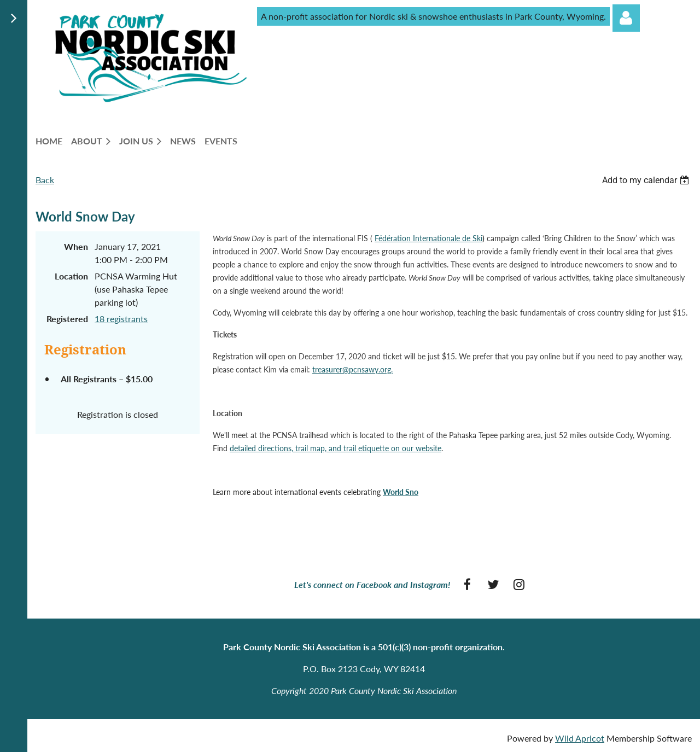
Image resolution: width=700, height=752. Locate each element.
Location (71, 276)
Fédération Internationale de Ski (428, 238)
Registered (67, 319)
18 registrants (121, 319)
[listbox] (647, 180)
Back (45, 180)
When (76, 246)
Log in (626, 18)
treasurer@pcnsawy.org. (352, 369)
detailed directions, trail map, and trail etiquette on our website (336, 448)
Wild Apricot (580, 738)
